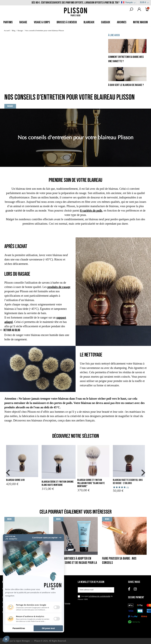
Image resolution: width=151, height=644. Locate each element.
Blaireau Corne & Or (15, 480)
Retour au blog (10, 324)
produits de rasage (59, 287)
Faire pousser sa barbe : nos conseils (119, 561)
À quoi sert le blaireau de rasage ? (126, 85)
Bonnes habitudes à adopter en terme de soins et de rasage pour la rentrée (75, 563)
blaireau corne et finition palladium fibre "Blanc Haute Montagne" (91, 483)
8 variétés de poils (91, 210)
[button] (8, 473)
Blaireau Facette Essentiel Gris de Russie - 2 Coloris (128, 482)
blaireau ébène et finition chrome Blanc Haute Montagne (58, 483)
